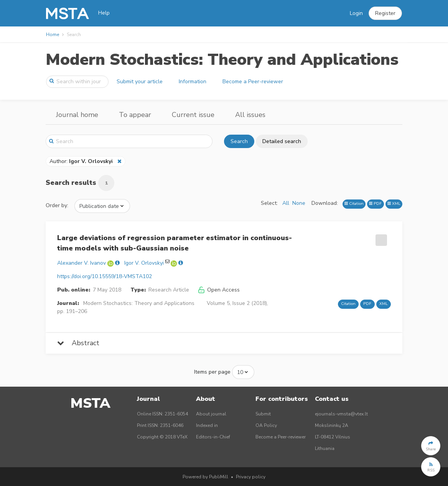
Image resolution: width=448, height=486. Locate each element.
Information (193, 82)
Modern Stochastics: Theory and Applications (222, 60)
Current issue (193, 115)
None (299, 203)
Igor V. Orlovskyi (144, 263)
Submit (263, 414)
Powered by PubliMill (205, 477)
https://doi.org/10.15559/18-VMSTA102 (105, 276)
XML (394, 203)
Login (356, 13)
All (286, 203)
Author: (82, 161)
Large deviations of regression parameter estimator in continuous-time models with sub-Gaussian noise (175, 243)
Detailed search (282, 141)
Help (104, 13)
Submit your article (140, 82)
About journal (211, 414)
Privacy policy (251, 477)
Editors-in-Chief (213, 437)
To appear (135, 115)
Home (53, 35)
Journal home (77, 115)
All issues (250, 115)
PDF (375, 203)
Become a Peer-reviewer (253, 82)
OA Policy (266, 425)
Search (239, 141)
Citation (354, 203)
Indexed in (207, 425)
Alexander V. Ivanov (82, 263)
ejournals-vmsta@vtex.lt (341, 414)
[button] (385, 13)
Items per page (212, 372)
